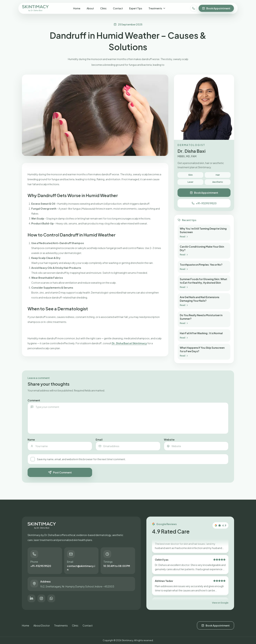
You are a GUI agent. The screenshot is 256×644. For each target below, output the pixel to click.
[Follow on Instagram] (41, 598)
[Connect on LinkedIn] (31, 598)
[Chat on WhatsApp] (51, 598)
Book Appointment (216, 8)
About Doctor (42, 625)
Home (77, 8)
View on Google (220, 603)
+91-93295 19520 (204, 203)
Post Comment (60, 472)
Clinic (103, 8)
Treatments (157, 8)
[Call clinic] (194, 8)
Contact (118, 8)
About (90, 8)
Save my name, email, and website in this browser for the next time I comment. (78, 459)
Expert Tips (136, 8)
